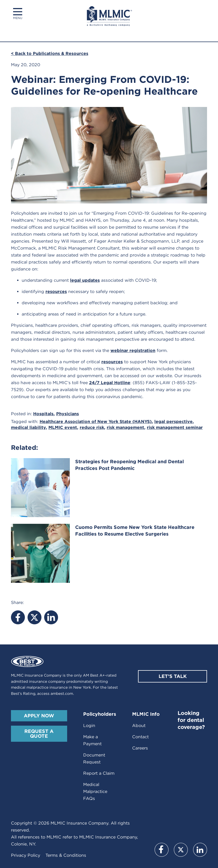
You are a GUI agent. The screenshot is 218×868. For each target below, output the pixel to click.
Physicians (68, 414)
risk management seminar (175, 427)
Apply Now (39, 716)
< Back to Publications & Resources (50, 53)
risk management (125, 427)
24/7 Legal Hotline (110, 383)
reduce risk (92, 427)
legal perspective (173, 422)
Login (89, 726)
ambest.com (62, 693)
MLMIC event (63, 427)
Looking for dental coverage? (191, 720)
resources (56, 292)
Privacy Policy (26, 855)
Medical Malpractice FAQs (95, 791)
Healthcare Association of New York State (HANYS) (96, 422)
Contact (140, 737)
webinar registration (133, 350)
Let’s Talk (173, 676)
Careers (140, 748)
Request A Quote (39, 734)
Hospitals (43, 414)
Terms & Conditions (66, 855)
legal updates (85, 280)
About (139, 726)
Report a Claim (99, 773)
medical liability (28, 427)
